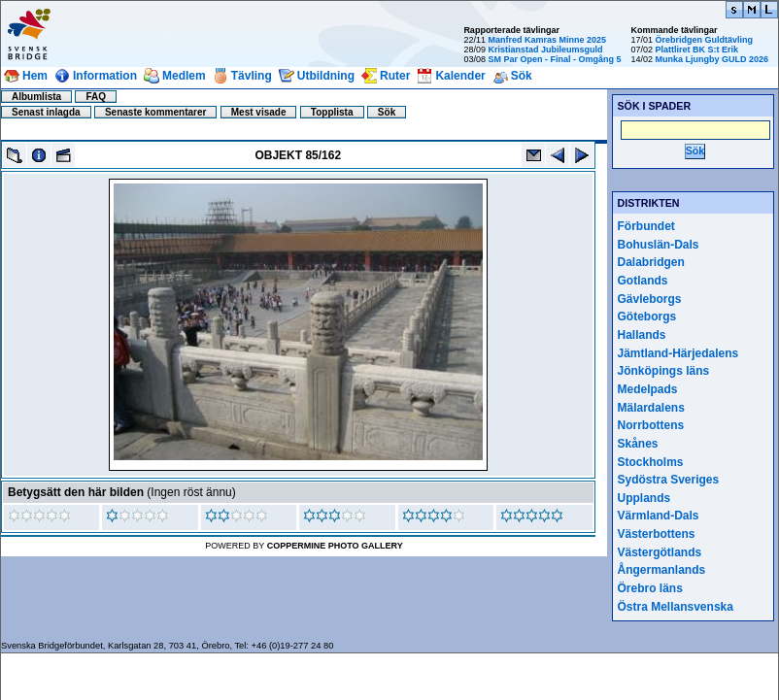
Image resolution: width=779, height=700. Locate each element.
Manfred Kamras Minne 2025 (547, 40)
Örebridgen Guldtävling (704, 40)
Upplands (644, 498)
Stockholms (651, 462)
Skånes (638, 444)
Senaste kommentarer (156, 112)
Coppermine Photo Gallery (335, 546)
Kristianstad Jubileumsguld (545, 50)
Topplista (332, 112)
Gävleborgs (650, 299)
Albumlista (36, 97)
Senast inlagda (46, 112)
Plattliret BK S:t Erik (696, 50)
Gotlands (643, 281)
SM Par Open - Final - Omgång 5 (554, 59)
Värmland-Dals (659, 516)
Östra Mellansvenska (676, 607)
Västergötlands (660, 552)
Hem (35, 76)
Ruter (395, 76)
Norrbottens (651, 425)
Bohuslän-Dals (659, 245)
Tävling (252, 76)
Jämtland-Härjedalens (678, 353)
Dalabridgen (651, 262)
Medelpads (648, 389)
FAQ (96, 97)
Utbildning (326, 76)
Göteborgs (647, 317)
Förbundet (646, 226)
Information (105, 76)
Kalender (460, 76)
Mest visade (259, 112)
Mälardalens (651, 408)
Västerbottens (657, 534)
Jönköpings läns (664, 371)
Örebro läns (650, 588)
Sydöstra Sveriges (669, 480)
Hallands (642, 335)
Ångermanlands (662, 570)
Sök (522, 76)
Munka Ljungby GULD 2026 (711, 59)
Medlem (184, 76)
